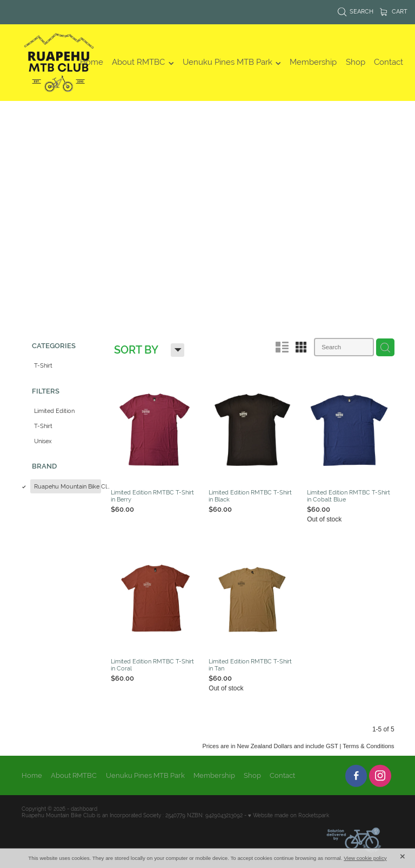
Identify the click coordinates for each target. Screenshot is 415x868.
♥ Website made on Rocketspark (289, 812)
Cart (394, 11)
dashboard (84, 806)
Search (356, 11)
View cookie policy (365, 858)
